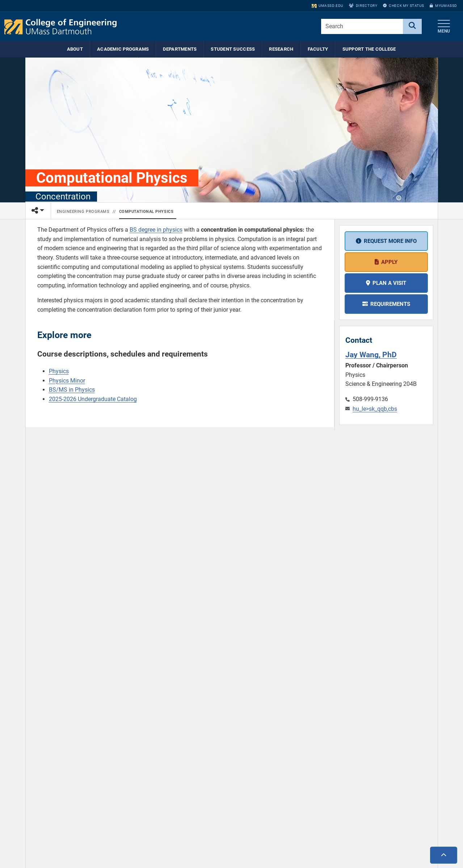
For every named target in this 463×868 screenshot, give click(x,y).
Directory (363, 6)
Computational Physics (146, 212)
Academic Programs (123, 49)
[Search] (412, 26)
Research (281, 49)
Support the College (369, 49)
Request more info (390, 241)
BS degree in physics (156, 230)
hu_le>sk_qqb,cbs (375, 409)
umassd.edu (327, 6)
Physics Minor (67, 381)
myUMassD (443, 6)
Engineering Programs (83, 212)
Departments (180, 49)
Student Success (233, 49)
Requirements (390, 304)
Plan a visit (389, 283)
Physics (59, 371)
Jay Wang (371, 355)
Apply (389, 262)
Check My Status (403, 6)
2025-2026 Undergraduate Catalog (93, 399)
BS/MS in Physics (72, 390)
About (75, 49)
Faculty (318, 49)
